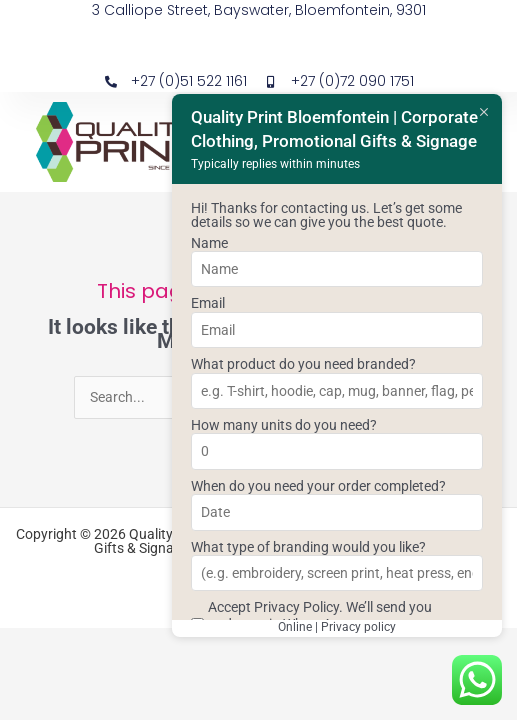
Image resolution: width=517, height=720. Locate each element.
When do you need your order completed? (318, 486)
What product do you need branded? (303, 364)
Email (208, 303)
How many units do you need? (284, 425)
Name (209, 243)
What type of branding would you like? (308, 547)
